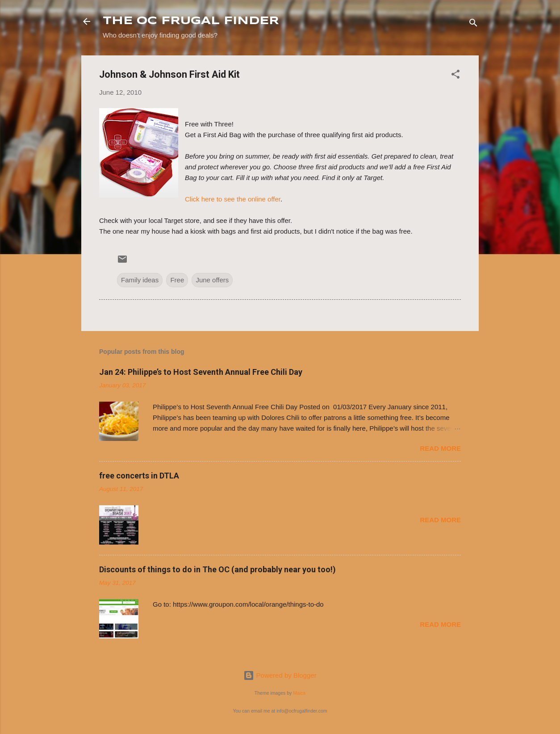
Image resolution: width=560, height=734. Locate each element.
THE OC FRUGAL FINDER (191, 21)
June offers (212, 280)
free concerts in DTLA (139, 476)
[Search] (473, 24)
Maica (299, 693)
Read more (440, 448)
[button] (456, 76)
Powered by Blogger (280, 675)
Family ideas (140, 280)
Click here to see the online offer (233, 199)
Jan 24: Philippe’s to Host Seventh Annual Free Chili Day (201, 372)
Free (177, 280)
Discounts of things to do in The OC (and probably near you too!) (217, 569)
